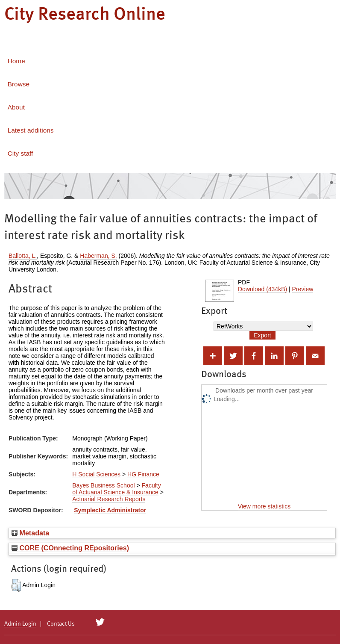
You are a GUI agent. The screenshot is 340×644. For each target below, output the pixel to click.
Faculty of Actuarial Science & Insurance (116, 489)
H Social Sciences (96, 474)
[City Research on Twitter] (100, 622)
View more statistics (264, 506)
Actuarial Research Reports (109, 499)
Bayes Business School (103, 485)
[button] (16, 585)
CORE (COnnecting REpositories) (70, 548)
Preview (303, 289)
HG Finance (143, 474)
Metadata (30, 533)
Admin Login (20, 624)
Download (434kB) (262, 289)
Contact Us (61, 624)
